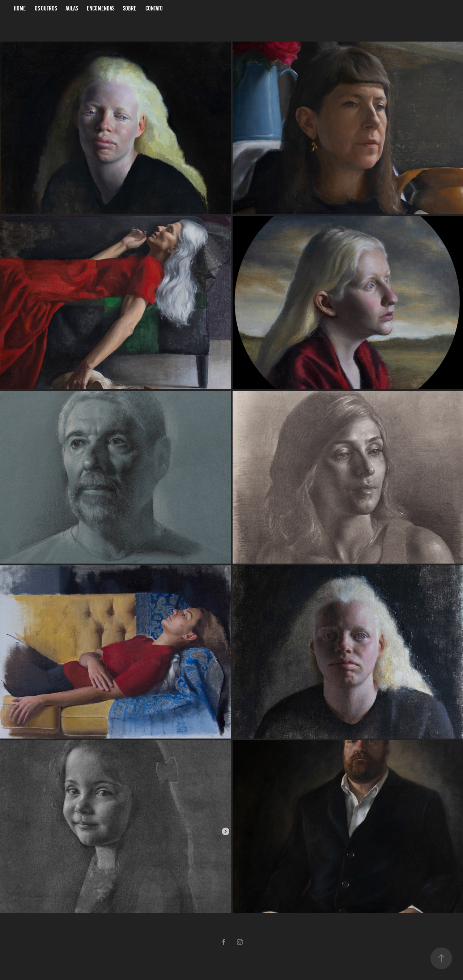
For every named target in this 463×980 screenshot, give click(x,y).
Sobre (130, 8)
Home (20, 8)
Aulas (72, 8)
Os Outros (46, 8)
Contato (154, 8)
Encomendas (101, 8)
